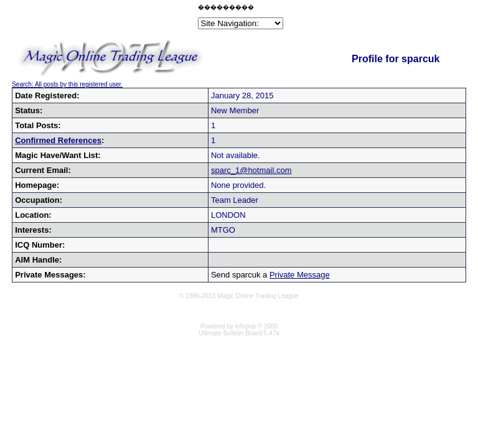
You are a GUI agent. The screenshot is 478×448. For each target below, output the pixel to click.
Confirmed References (58, 140)
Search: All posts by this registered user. (67, 84)
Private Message (300, 275)
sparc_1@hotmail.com (251, 170)
